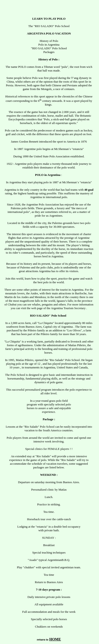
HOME (55, 639)
